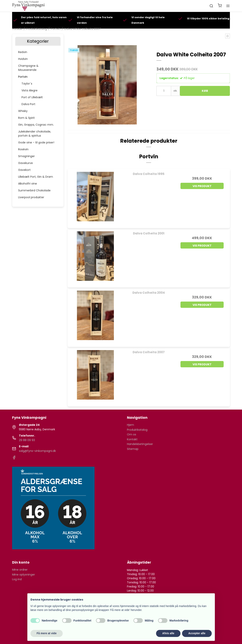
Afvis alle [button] (168, 633)
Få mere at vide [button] (47, 633)
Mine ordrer (20, 570)
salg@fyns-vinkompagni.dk (37, 451)
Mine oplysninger (24, 575)
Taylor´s (27, 84)
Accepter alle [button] (197, 633)
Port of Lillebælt (32, 97)
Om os (132, 434)
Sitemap (133, 449)
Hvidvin (23, 59)
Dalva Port (28, 104)
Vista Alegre (29, 90)
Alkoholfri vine (28, 184)
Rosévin (23, 149)
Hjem (130, 425)
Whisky (23, 111)
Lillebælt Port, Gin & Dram (36, 177)
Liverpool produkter (31, 197)
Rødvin (23, 52)
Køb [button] (205, 91)
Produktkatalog (137, 430)
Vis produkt (202, 186)
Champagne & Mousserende (28, 68)
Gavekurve (25, 163)
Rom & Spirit (26, 118)
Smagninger (26, 156)
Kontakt (132, 439)
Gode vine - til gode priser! (36, 142)
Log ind (17, 579)
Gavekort (24, 170)
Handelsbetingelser (140, 444)
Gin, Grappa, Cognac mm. (36, 125)
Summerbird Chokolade (34, 190)
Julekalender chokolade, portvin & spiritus (35, 134)
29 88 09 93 (27, 440)
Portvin (23, 77)
